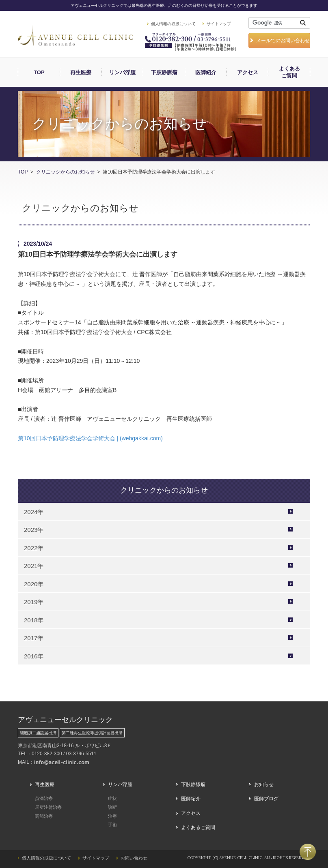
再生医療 (81, 72)
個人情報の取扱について (173, 24)
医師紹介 (206, 72)
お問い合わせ (134, 858)
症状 (112, 798)
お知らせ (264, 784)
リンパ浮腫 (122, 72)
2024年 (34, 512)
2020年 (34, 584)
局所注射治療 (48, 807)
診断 (112, 807)
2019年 (34, 602)
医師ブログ (266, 799)
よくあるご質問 (289, 72)
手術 (112, 825)
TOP (39, 72)
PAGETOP (308, 852)
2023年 (34, 530)
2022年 (34, 548)
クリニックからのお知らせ (65, 172)
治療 (112, 816)
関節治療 (44, 816)
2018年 (34, 620)
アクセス (248, 72)
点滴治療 (44, 798)
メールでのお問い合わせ (279, 41)
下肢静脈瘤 (164, 72)
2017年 (34, 638)
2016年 (34, 656)
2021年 (34, 566)
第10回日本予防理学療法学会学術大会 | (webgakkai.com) (90, 438)
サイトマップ (219, 24)
